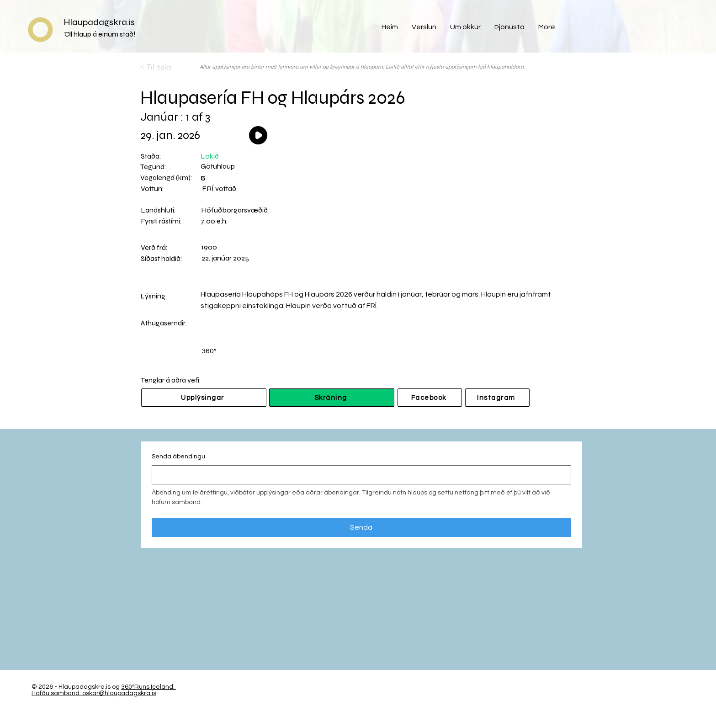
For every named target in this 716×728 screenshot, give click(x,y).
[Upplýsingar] (204, 398)
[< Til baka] (170, 67)
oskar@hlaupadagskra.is (119, 693)
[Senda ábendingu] (359, 475)
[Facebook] (430, 398)
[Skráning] (332, 398)
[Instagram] (497, 398)
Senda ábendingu (178, 457)
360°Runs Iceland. (148, 687)
